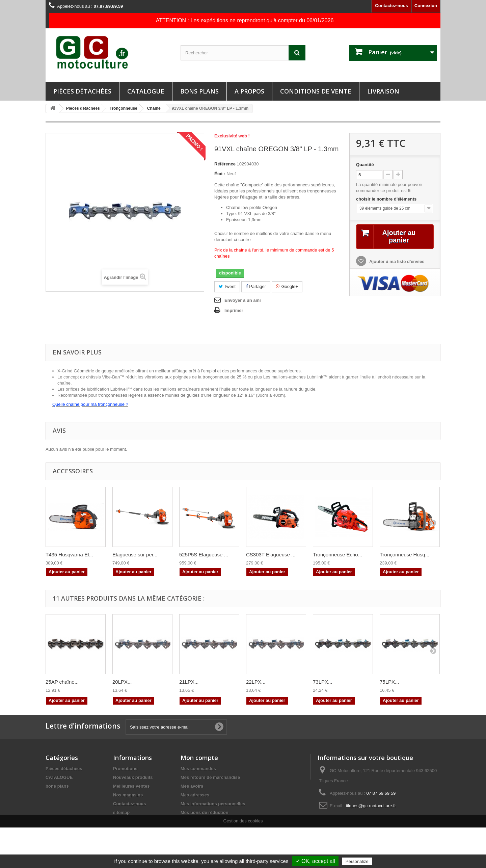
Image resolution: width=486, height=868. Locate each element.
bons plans (199, 91)
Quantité (365, 165)
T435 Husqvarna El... (69, 555)
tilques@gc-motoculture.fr (371, 806)
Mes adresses (195, 795)
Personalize (357, 861)
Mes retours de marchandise (210, 777)
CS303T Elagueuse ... (271, 555)
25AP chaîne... (62, 682)
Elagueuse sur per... (135, 555)
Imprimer (234, 310)
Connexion (426, 6)
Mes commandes (198, 769)
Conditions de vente (316, 91)
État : (220, 174)
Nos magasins (128, 795)
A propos (249, 91)
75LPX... (389, 682)
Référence (225, 164)
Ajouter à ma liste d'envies (396, 261)
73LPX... (323, 682)
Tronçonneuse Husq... (404, 555)
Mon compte (199, 758)
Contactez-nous (391, 6)
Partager (256, 286)
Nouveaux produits (133, 777)
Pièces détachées (82, 91)
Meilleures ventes (131, 786)
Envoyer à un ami (243, 300)
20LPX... (122, 682)
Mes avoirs (192, 786)
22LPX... (256, 682)
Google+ (287, 286)
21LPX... (189, 682)
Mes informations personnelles (213, 804)
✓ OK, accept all (315, 861)
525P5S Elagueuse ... (204, 555)
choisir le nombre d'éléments (387, 199)
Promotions (125, 769)
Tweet (227, 286)
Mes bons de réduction (205, 812)
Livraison (383, 91)
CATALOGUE (146, 91)
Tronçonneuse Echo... (337, 555)
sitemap (121, 812)
